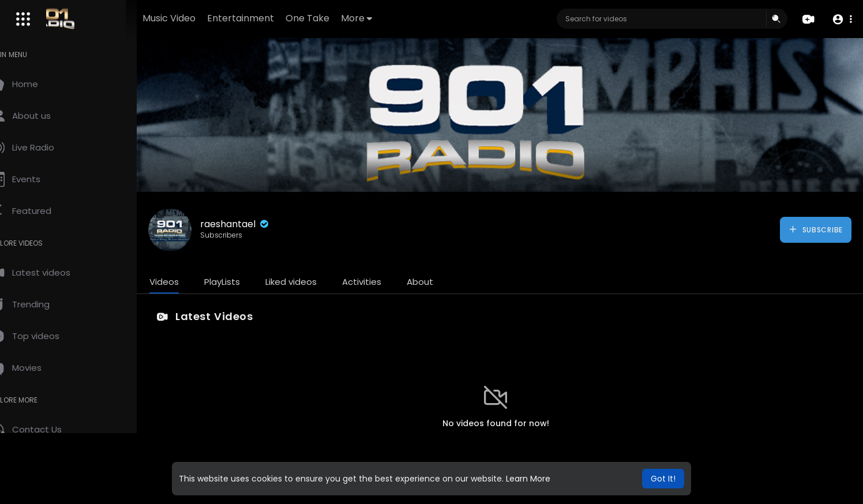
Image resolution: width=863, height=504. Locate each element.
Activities (387, 282)
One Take (344, 18)
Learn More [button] (528, 479)
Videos (189, 282)
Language (80, 492)
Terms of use (63, 465)
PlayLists (247, 282)
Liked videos (316, 282)
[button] (841, 19)
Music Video (205, 18)
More (393, 18)
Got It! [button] (663, 479)
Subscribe (815, 230)
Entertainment (277, 18)
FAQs (24, 465)
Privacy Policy (40, 479)
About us (87, 479)
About (445, 282)
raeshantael (260, 224)
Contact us (35, 492)
